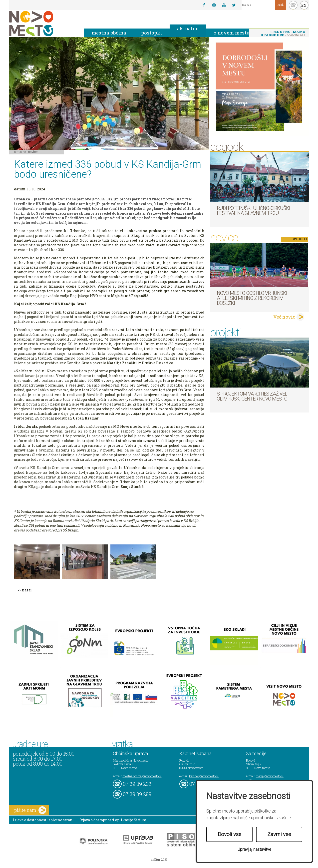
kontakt (293, 5)
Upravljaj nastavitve (254, 849)
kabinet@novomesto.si (204, 776)
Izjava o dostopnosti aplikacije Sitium (113, 820)
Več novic (284, 317)
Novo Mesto (43, 24)
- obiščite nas (283, 33)
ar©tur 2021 (159, 860)
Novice (33, 152)
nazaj (27, 590)
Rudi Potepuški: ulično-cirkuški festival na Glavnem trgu (253, 211)
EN (304, 5)
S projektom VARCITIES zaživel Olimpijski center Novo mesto (252, 396)
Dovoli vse (230, 834)
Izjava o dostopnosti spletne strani (43, 820)
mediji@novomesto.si (270, 776)
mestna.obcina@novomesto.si (142, 776)
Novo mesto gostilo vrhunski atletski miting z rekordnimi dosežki (252, 298)
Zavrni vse (279, 834)
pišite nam (30, 810)
